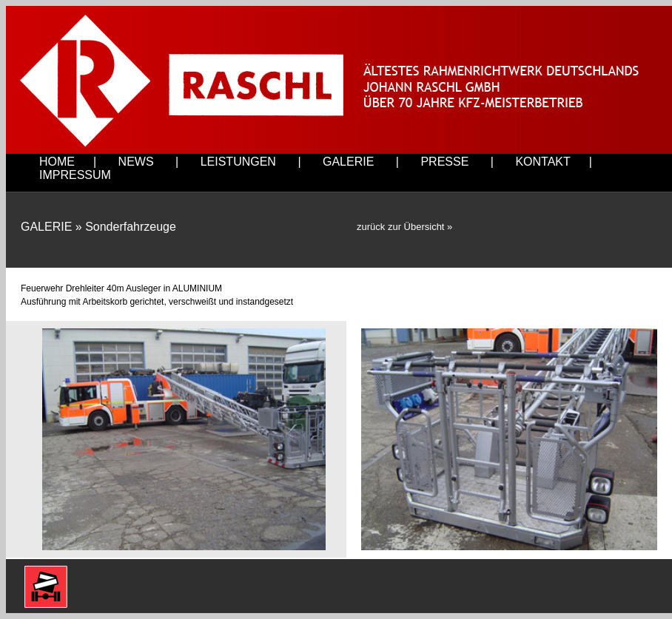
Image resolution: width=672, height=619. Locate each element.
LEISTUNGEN (238, 162)
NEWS (136, 162)
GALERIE (348, 162)
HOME (57, 162)
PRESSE (444, 162)
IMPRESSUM (75, 175)
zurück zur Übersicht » (404, 227)
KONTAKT (542, 162)
